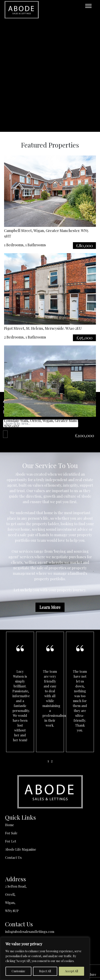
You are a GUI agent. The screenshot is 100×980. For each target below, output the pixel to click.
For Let (11, 841)
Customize (18, 971)
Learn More (50, 607)
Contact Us (13, 857)
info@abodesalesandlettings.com (30, 932)
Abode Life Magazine (21, 849)
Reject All (45, 971)
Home (9, 825)
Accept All (71, 971)
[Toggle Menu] (88, 6)
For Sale (11, 833)
